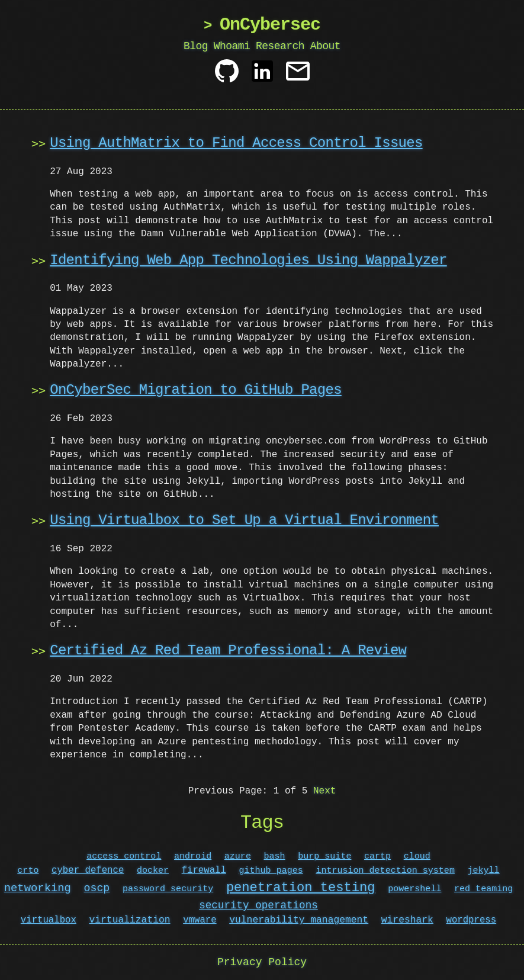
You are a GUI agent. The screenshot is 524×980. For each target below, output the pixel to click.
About (325, 46)
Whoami (232, 46)
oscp (97, 889)
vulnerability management (299, 920)
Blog (196, 46)
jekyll (483, 870)
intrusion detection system (385, 870)
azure (238, 856)
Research (280, 46)
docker (153, 870)
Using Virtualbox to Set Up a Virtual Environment (244, 520)
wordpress (471, 920)
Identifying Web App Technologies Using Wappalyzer (248, 260)
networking (38, 889)
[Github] (227, 75)
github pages (271, 870)
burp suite (324, 856)
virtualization (130, 920)
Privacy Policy (262, 962)
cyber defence (88, 870)
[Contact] (298, 75)
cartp (377, 856)
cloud (417, 856)
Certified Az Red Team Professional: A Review (228, 650)
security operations (258, 905)
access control (124, 856)
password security (168, 889)
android (193, 856)
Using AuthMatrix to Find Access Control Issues (236, 143)
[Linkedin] (262, 75)
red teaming (483, 889)
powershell (414, 889)
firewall (204, 870)
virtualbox (49, 920)
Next (324, 791)
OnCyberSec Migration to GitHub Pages (195, 390)
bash (275, 856)
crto (28, 870)
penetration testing (301, 888)
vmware (200, 920)
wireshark (407, 920)
